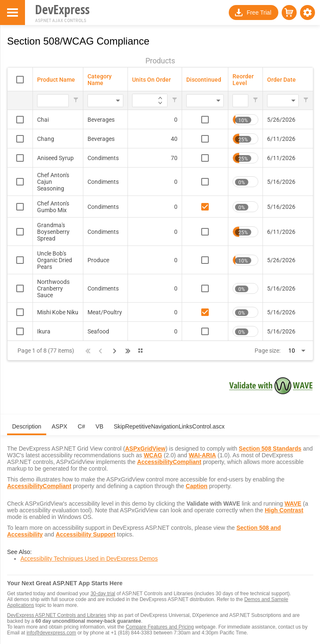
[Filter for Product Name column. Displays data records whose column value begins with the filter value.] (53, 101)
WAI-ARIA (202, 455)
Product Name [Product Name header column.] (56, 80)
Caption (197, 486)
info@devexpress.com (51, 633)
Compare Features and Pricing (160, 627)
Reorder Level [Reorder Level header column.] (243, 80)
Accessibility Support (86, 534)
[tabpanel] (160, 503)
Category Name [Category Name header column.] (100, 80)
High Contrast (284, 510)
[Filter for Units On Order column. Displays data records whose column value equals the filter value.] (136, 101)
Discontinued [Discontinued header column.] (204, 80)
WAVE (293, 504)
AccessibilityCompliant (169, 462)
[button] (307, 13)
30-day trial (103, 594)
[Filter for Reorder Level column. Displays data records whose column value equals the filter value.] (240, 101)
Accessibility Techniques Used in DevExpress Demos (89, 559)
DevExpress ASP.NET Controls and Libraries (57, 615)
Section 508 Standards (270, 449)
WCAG (153, 455)
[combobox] (93, 101)
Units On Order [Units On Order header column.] (151, 80)
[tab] (27, 430)
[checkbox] (20, 80)
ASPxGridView (145, 449)
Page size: (267, 351)
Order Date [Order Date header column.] (281, 80)
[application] (160, 97)
